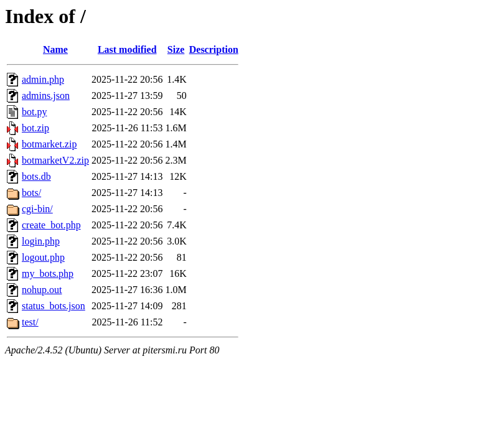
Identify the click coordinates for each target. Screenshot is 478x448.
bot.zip (35, 128)
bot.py (34, 112)
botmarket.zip (49, 144)
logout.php (43, 257)
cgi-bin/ (37, 209)
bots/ (31, 193)
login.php (41, 241)
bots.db (36, 176)
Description (214, 49)
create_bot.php (51, 225)
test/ (30, 322)
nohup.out (42, 290)
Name (55, 49)
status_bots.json (54, 306)
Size (176, 49)
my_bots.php (48, 273)
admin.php (43, 79)
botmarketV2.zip (55, 160)
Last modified (127, 49)
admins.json (46, 96)
